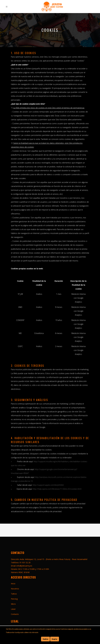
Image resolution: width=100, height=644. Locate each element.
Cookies (45, 639)
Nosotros (15, 589)
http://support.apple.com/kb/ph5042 (48, 485)
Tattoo (14, 594)
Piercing (14, 599)
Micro (13, 604)
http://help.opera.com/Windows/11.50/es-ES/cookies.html (57, 489)
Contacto (15, 614)
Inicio (13, 584)
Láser (13, 609)
